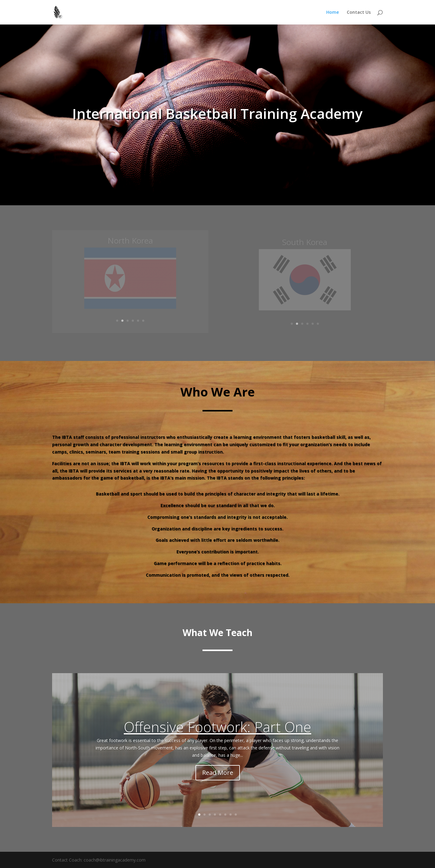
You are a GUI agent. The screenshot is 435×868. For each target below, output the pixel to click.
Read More (218, 773)
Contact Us (359, 13)
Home (333, 13)
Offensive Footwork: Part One (217, 727)
